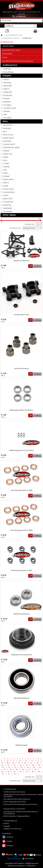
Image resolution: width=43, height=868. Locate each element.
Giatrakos (22, 5)
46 (21, 772)
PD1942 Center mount (22, 315)
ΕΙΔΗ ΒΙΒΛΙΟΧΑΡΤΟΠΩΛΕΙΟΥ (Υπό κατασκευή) (18, 61)
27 (27, 765)
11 (14, 761)
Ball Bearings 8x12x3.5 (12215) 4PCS (22, 450)
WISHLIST (4, 268)
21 (31, 763)
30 (3, 767)
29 (39, 765)
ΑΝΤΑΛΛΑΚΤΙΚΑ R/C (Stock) (14, 35)
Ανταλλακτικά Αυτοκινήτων (11, 38)
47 (27, 772)
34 (28, 767)
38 (11, 769)
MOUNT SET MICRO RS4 (21, 261)
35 (34, 767)
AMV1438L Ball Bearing (21, 698)
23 (2, 765)
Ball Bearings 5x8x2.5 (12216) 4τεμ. (21, 410)
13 (26, 761)
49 (39, 772)
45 (14, 772)
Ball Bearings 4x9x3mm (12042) (21, 570)
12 (20, 761)
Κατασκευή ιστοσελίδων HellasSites (22, 866)
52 (15, 774)
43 (2, 772)
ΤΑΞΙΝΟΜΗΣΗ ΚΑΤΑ (15, 228)
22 (37, 763)
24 (8, 765)
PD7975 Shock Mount (22, 368)
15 (38, 761)
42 (35, 769)
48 (33, 772)
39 (17, 769)
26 (21, 765)
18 (13, 763)
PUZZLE (5, 57)
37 (4, 769)
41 (29, 769)
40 (23, 769)
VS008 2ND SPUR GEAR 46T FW (21, 655)
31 (9, 767)
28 (33, 765)
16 (2, 763)
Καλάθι (35, 266)
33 (21, 767)
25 (14, 765)
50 (3, 774)
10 (7, 761)
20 (25, 763)
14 (32, 761)
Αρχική (2, 35)
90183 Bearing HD (21, 745)
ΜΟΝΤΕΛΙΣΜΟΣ (7, 54)
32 (15, 767)
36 (40, 767)
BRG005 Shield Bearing (21, 614)
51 (9, 774)
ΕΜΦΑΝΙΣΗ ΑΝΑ (30, 224)
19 (19, 763)
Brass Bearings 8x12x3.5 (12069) (21, 530)
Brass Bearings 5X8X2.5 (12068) (22, 490)
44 (8, 772)
